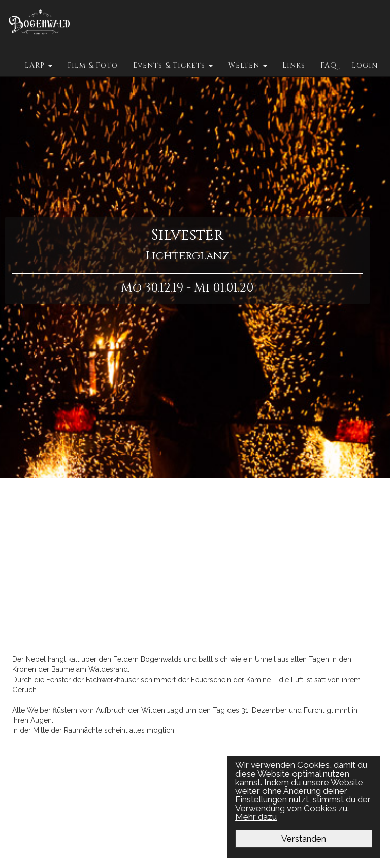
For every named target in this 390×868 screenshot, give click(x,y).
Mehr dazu (256, 817)
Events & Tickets (173, 65)
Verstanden (304, 839)
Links (294, 65)
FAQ (329, 65)
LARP (39, 65)
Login (365, 65)
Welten (248, 65)
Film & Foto (93, 65)
